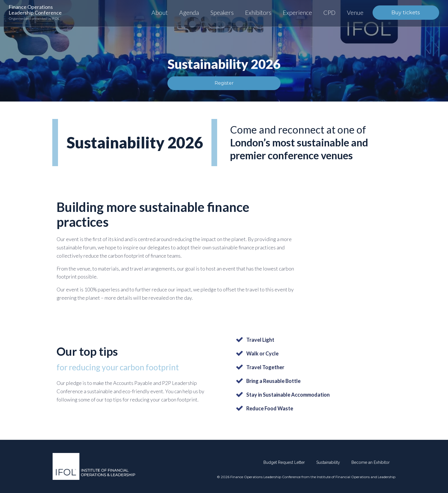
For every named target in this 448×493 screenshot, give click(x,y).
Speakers (222, 12)
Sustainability (328, 462)
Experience (297, 12)
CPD (329, 12)
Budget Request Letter (284, 462)
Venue (355, 12)
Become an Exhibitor (371, 462)
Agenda (189, 12)
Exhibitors (258, 12)
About (160, 12)
